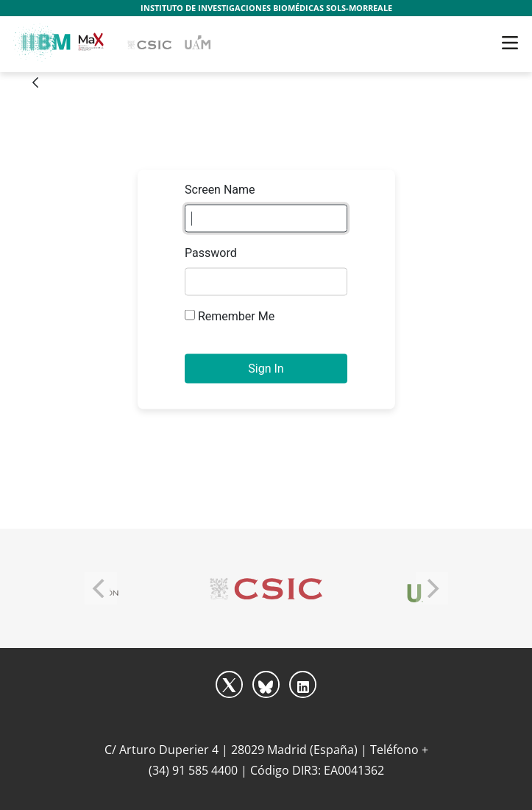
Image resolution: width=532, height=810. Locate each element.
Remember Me (230, 316)
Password (211, 253)
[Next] (432, 588)
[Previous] (101, 588)
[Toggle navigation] (510, 43)
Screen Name (220, 190)
